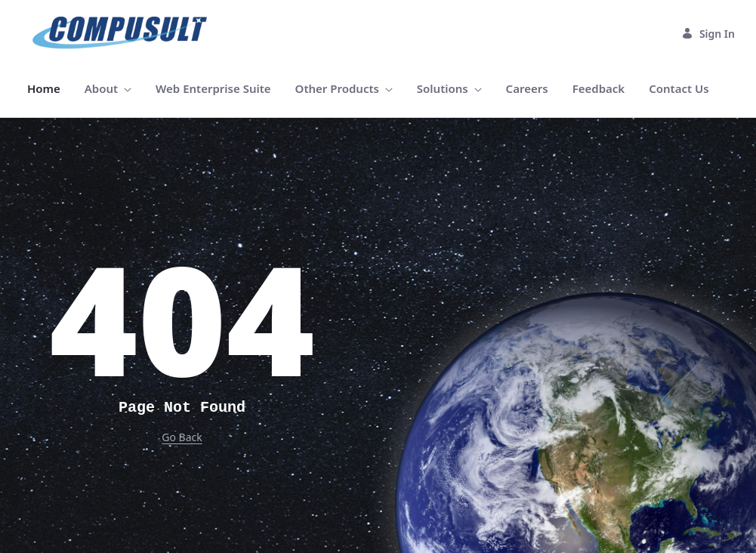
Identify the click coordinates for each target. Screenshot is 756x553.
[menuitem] (44, 89)
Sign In (708, 34)
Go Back (182, 437)
